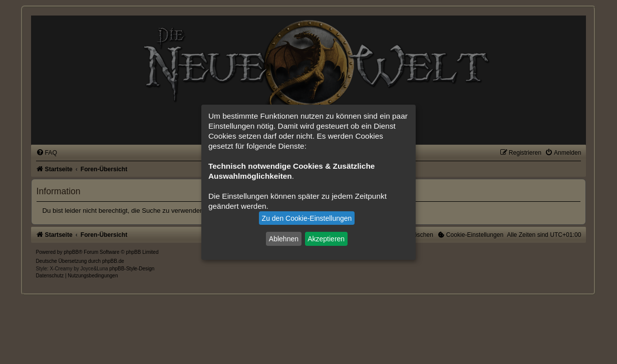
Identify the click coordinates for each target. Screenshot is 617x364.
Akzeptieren (326, 239)
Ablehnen (284, 239)
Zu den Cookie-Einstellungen (307, 218)
